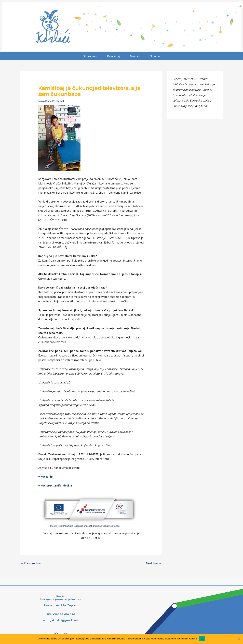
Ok (202, 639)
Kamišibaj (113, 56)
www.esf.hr (46, 477)
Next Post (154, 563)
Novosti (135, 56)
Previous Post (31, 563)
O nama (155, 56)
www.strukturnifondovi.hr (56, 485)
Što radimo (90, 56)
